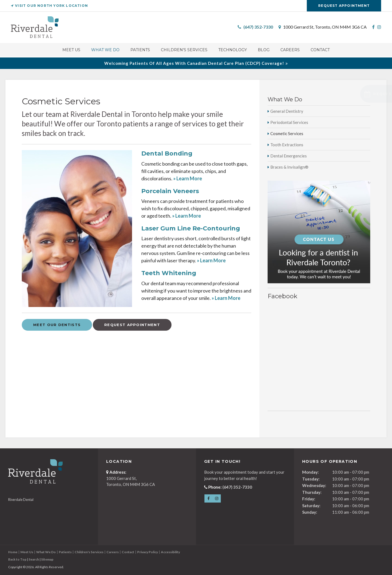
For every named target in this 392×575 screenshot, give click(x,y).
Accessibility (170, 552)
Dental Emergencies (289, 156)
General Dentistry (287, 111)
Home (13, 552)
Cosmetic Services (287, 133)
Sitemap (47, 559)
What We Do (105, 51)
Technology (233, 51)
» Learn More (188, 178)
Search (34, 559)
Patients (140, 51)
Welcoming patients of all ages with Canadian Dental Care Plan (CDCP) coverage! (194, 63)
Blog (264, 51)
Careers (290, 51)
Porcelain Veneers (170, 191)
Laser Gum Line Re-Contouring (191, 228)
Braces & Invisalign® (289, 167)
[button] (356, 94)
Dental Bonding (167, 153)
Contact (320, 51)
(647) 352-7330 (258, 28)
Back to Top (17, 559)
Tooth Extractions (287, 145)
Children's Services (184, 51)
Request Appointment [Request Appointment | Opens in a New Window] (344, 6)
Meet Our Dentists (57, 325)
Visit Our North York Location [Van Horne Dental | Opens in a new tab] (49, 6)
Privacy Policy (148, 552)
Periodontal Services (289, 122)
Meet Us (71, 51)
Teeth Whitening (169, 273)
